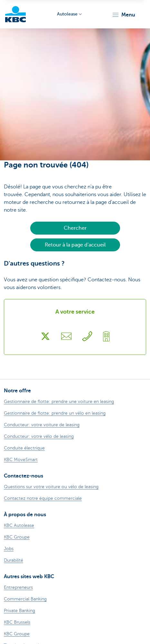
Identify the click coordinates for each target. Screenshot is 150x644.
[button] (123, 15)
